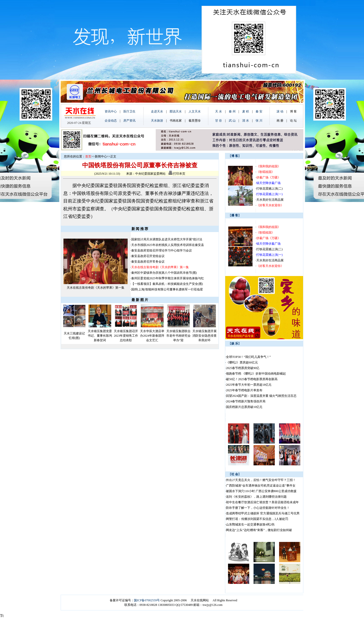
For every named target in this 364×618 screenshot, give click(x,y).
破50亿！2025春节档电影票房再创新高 (252, 379)
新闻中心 (101, 156)
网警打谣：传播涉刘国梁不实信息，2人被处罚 (257, 519)
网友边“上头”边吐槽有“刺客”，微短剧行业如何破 (259, 530)
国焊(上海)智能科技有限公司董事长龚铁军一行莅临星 (167, 289)
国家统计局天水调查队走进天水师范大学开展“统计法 (167, 239)
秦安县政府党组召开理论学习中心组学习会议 (162, 250)
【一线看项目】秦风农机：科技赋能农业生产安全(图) (167, 284)
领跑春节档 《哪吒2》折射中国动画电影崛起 (256, 374)
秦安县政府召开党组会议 (148, 256)
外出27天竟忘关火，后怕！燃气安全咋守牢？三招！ (261, 480)
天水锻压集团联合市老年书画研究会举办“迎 (178, 336)
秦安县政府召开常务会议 (148, 262)
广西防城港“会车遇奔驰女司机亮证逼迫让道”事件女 (261, 486)
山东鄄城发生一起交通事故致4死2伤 (250, 524)
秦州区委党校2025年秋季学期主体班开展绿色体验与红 (168, 278)
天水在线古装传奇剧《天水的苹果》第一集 (96, 288)
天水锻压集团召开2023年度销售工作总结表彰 (126, 336)
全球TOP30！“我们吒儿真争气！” (248, 357)
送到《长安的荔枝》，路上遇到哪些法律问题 (256, 497)
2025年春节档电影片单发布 (244, 390)
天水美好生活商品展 (270, 200)
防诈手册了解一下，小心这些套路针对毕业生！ (258, 508)
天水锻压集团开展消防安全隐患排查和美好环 (204, 336)
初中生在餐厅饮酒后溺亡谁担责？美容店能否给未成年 (262, 502)
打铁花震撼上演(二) (269, 189)
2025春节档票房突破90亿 (243, 368)
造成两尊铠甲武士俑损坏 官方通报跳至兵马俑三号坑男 (263, 513)
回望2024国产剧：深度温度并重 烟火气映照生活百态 (261, 396)
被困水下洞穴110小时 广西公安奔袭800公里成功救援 (261, 491)
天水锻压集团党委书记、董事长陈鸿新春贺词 (100, 336)
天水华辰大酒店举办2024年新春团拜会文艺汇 (152, 336)
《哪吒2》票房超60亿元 (242, 362)
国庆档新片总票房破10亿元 (244, 407)
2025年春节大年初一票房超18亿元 (249, 385)
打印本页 (177, 174)
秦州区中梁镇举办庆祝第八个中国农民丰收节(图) (164, 273)
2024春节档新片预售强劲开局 (246, 401)
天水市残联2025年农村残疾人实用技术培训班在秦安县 (168, 245)
